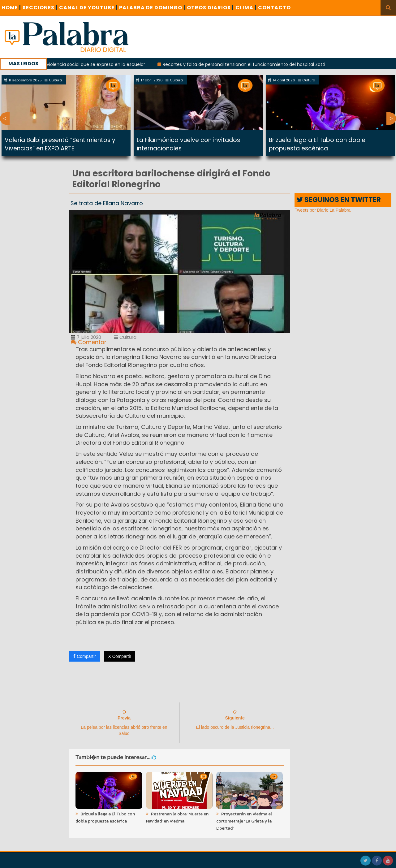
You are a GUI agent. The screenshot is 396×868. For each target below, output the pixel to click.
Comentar (89, 342)
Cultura (125, 337)
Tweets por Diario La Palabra (323, 210)
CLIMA (246, 8)
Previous (5, 119)
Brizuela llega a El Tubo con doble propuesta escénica (317, 144)
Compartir (84, 656)
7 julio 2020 (86, 337)
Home (11, 8)
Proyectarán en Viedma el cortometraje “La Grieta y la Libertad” (244, 821)
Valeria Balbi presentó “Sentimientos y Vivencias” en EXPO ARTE (60, 144)
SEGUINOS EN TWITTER (339, 200)
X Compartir (120, 656)
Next (391, 119)
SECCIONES (40, 8)
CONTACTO (274, 8)
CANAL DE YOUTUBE (88, 8)
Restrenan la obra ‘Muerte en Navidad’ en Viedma (177, 818)
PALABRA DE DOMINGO (152, 8)
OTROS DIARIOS (210, 8)
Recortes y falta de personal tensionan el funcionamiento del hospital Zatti (247, 64)
